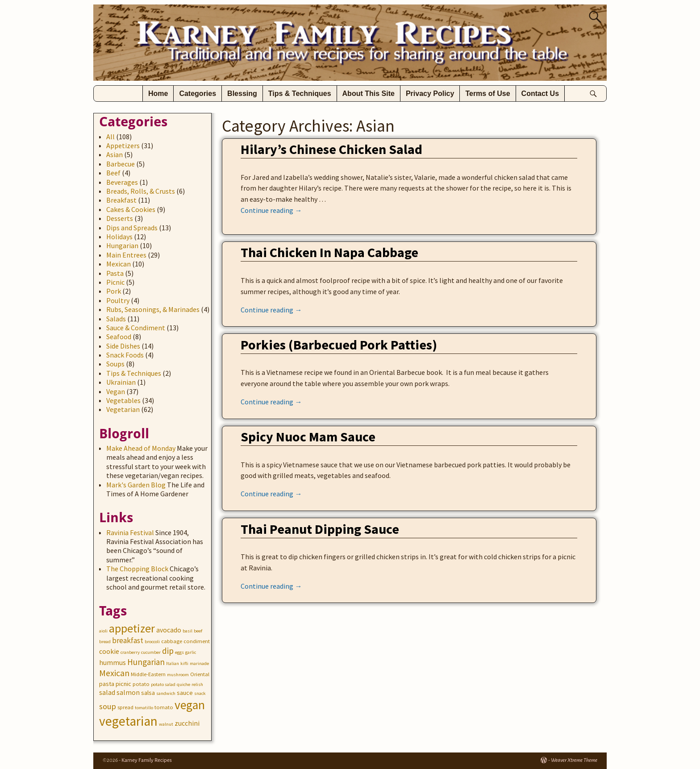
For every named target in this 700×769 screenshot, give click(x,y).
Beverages (122, 182)
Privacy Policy (430, 94)
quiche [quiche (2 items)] (183, 684)
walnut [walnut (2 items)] (166, 724)
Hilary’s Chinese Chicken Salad (331, 149)
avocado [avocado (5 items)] (169, 630)
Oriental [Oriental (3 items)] (200, 674)
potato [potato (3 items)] (141, 684)
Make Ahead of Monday (141, 448)
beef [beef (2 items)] (198, 631)
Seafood (119, 337)
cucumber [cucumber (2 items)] (151, 652)
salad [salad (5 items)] (107, 692)
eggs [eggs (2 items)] (179, 652)
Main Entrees (126, 255)
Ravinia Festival (130, 532)
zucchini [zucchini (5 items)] (187, 723)
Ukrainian (121, 382)
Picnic (115, 282)
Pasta (115, 273)
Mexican (119, 264)
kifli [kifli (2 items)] (184, 663)
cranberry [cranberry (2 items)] (130, 652)
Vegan (116, 391)
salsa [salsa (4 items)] (148, 693)
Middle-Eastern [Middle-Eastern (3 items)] (148, 674)
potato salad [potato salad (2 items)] (163, 684)
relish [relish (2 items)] (197, 684)
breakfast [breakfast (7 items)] (128, 640)
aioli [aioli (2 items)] (103, 631)
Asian (115, 154)
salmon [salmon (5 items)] (128, 692)
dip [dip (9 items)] (168, 651)
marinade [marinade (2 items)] (199, 663)
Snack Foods (125, 355)
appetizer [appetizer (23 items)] (132, 628)
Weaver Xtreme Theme (574, 760)
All (110, 137)
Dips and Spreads (132, 228)
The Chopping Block (137, 569)
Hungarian (122, 245)
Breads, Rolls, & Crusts (141, 191)
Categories (198, 94)
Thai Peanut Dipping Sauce (320, 529)
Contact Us (540, 94)
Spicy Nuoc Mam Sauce (308, 436)
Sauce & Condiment (136, 328)
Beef (113, 173)
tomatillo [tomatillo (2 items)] (144, 708)
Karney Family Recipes (147, 760)
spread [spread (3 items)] (125, 707)
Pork (114, 291)
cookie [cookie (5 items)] (109, 651)
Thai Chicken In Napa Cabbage (329, 252)
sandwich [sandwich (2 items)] (166, 693)
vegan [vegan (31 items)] (190, 705)
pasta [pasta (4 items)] (107, 684)
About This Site (369, 94)
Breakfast (121, 200)
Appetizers (123, 145)
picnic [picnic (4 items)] (123, 684)
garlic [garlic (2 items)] (191, 652)
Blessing (242, 94)
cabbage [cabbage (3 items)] (172, 641)
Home (158, 94)
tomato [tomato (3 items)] (164, 707)
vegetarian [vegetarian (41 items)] (128, 721)
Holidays (119, 237)
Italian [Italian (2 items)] (173, 663)
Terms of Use (487, 94)
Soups (115, 364)
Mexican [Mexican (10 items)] (114, 673)
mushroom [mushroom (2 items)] (178, 675)
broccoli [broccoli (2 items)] (152, 642)
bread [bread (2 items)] (105, 642)
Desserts (120, 218)
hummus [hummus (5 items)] (112, 663)
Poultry (118, 300)
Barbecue (121, 164)
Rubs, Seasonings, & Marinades (153, 309)
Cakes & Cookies (131, 209)
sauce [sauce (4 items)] (185, 693)
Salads (116, 319)
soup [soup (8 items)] (108, 706)
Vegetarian (123, 409)
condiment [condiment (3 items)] (197, 641)
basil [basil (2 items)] (187, 631)
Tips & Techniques (300, 94)
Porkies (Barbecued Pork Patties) (339, 345)
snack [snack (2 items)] (200, 693)
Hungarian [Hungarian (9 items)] (146, 662)
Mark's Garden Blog (136, 485)
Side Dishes (123, 346)
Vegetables (123, 400)
